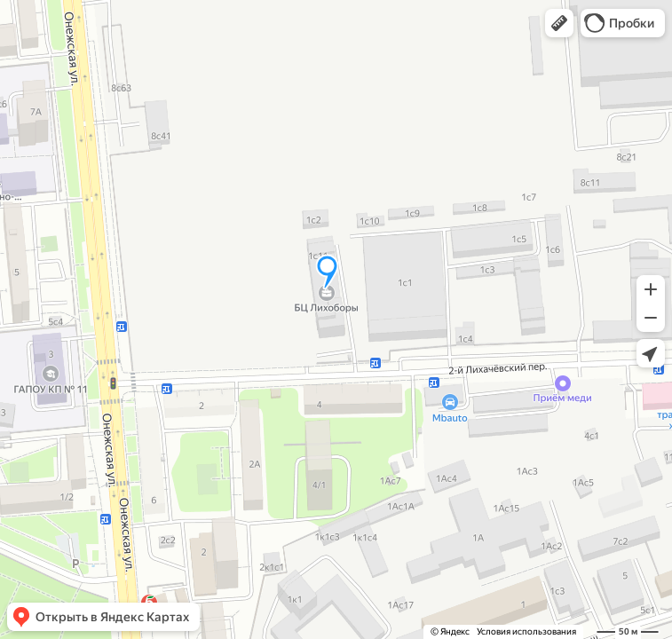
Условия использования (526, 631)
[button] (559, 23)
